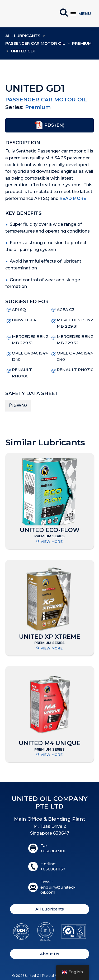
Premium (82, 43)
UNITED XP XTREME (50, 637)
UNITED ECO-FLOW (50, 530)
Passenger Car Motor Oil (35, 43)
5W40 (21, 405)
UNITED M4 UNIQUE (50, 743)
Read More (73, 198)
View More (49, 542)
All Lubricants (23, 36)
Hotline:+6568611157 (53, 866)
